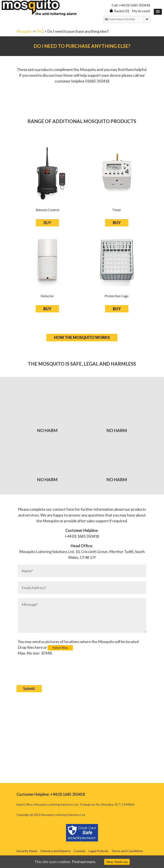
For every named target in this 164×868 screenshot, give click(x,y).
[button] (158, 12)
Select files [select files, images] (60, 648)
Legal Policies (98, 851)
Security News (27, 851)
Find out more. (84, 862)
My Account (141, 11)
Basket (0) (119, 11)
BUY (47, 223)
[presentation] (50, 674)
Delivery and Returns (56, 851)
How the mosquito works (82, 337)
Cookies (80, 851)
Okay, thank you (117, 862)
